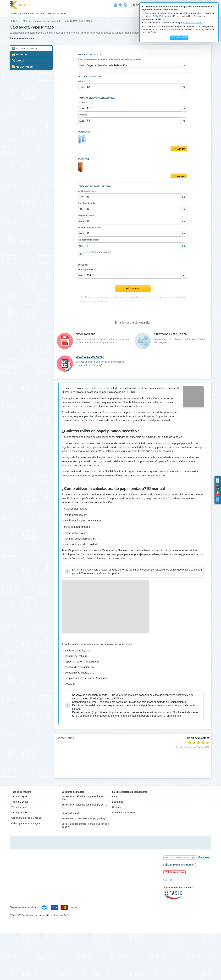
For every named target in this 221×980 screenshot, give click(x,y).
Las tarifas (117, 804)
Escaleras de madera (73, 794)
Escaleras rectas (70, 815)
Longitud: (83, 115)
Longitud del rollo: (87, 203)
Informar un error (176, 874)
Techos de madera (21, 794)
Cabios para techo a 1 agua (26, 825)
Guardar (22, 55)
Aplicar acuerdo (179, 38)
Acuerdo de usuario (193, 23)
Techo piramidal (19, 814)
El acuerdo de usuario (123, 814)
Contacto (117, 809)
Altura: (82, 81)
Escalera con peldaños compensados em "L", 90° (85, 808)
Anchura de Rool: (87, 191)
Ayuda (20, 61)
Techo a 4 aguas (20, 809)
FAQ (43, 13)
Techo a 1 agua (19, 798)
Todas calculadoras (25, 14)
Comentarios (24, 67)
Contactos (64, 13)
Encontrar (205, 859)
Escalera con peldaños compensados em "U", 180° (85, 800)
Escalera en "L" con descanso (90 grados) (83, 820)
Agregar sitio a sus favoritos (181, 867)
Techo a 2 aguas (20, 804)
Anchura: (83, 103)
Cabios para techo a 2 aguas (26, 820)
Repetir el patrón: (87, 216)
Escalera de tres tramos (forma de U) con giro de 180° (85, 827)
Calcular (135, 289)
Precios (52, 13)
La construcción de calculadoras (130, 794)
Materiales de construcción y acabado (42, 21)
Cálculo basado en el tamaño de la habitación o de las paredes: (110, 59)
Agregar (181, 149)
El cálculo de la (27, 48)
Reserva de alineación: (90, 228)
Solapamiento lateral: (89, 240)
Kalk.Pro (15, 21)
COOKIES (158, 16)
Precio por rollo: (86, 270)
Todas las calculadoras (22, 38)
